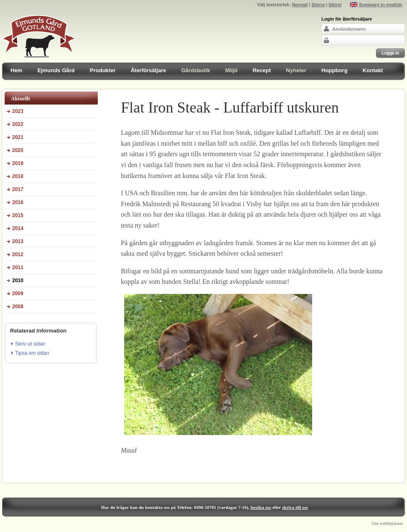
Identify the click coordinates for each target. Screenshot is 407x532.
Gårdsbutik (196, 70)
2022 (18, 124)
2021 (18, 137)
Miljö (232, 70)
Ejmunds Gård (56, 70)
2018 (18, 176)
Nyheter (296, 70)
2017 (18, 189)
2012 (18, 254)
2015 (18, 215)
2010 (18, 280)
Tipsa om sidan (32, 353)
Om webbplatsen (387, 523)
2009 (18, 294)
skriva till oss (295, 507)
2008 (18, 307)
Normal (300, 5)
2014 (18, 228)
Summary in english (381, 5)
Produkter (103, 70)
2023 (18, 111)
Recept (262, 70)
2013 (18, 241)
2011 (18, 267)
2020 (18, 150)
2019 (18, 163)
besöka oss (261, 507)
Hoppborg (334, 70)
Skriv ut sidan (30, 344)
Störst (335, 5)
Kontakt (373, 70)
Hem (16, 70)
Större (318, 5)
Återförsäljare (148, 70)
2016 (18, 202)
